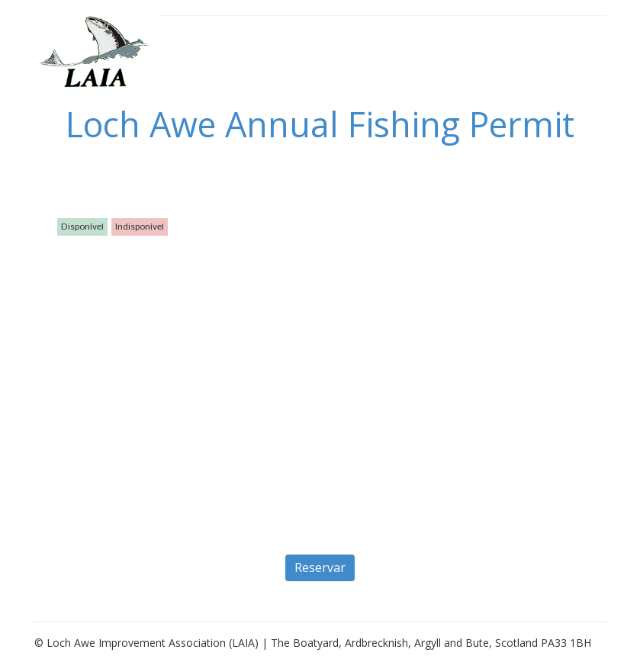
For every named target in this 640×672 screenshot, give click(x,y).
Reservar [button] (320, 568)
